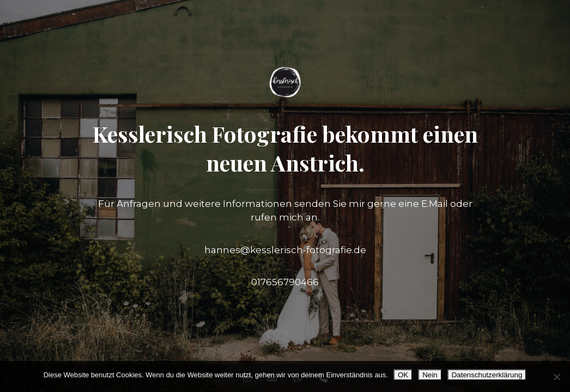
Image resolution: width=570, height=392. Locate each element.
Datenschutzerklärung (487, 375)
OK (403, 375)
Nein (430, 375)
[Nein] (556, 377)
